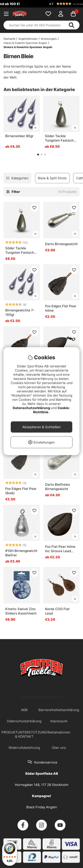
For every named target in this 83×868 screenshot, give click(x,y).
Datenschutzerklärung (32, 408)
